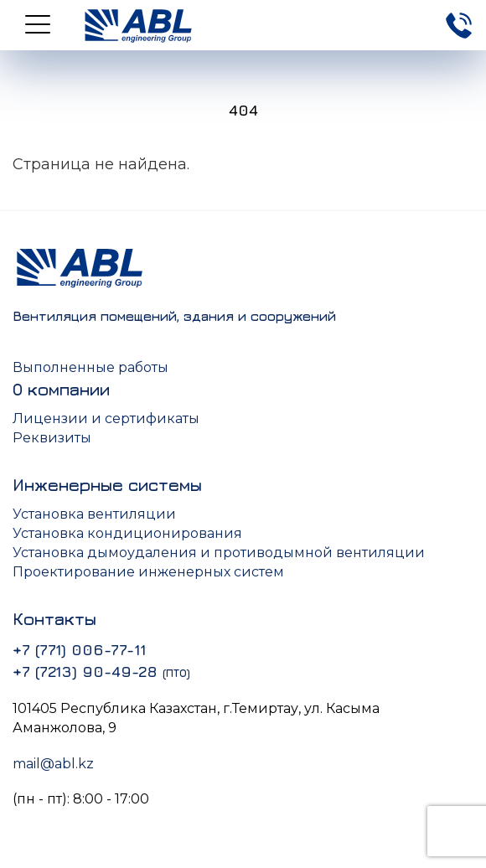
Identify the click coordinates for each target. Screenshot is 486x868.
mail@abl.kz (53, 764)
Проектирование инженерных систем (148, 572)
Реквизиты (52, 438)
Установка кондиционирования (127, 533)
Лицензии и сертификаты (106, 418)
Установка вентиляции (94, 514)
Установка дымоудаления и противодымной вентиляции (219, 553)
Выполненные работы (90, 367)
